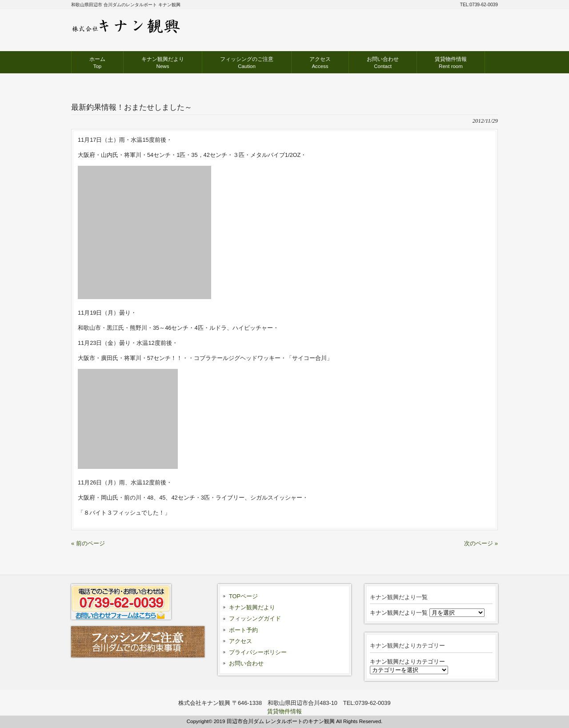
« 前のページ (88, 543)
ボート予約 (243, 630)
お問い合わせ (246, 663)
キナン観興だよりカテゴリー (407, 662)
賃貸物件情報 (284, 711)
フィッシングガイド (255, 618)
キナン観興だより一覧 (399, 613)
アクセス (240, 641)
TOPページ (243, 596)
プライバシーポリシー (258, 652)
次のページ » (481, 543)
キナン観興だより (252, 607)
